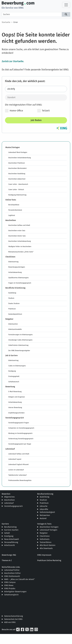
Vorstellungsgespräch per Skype (20, 444)
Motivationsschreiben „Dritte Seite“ (21, 252)
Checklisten (45, 536)
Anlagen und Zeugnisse (17, 397)
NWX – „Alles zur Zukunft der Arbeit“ (20, 579)
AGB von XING (10, 622)
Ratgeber (44, 533)
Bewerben (6, 494)
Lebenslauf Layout (15, 459)
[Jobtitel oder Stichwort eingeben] (36, 89)
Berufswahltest (14, 205)
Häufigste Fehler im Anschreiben (20, 246)
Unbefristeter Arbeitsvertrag (18, 345)
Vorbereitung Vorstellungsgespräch (21, 439)
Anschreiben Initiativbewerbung (20, 158)
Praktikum (12, 309)
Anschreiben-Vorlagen (49, 527)
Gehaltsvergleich (11, 595)
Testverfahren (46, 542)
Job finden (36, 120)
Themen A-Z (7, 560)
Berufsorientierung (45, 494)
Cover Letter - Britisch (16, 189)
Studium (11, 298)
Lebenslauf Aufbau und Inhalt (19, 454)
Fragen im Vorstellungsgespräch (20, 283)
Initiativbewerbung (15, 272)
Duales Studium (14, 303)
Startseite (6, 22)
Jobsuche (44, 506)
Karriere (5, 524)
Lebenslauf (9, 503)
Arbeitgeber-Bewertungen (15, 592)
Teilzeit (43, 111)
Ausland (43, 518)
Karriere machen (11, 530)
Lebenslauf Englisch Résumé (18, 464)
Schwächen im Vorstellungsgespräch (21, 428)
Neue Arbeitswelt (12, 539)
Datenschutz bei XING (13, 619)
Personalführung (11, 542)
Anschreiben (9, 500)
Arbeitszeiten (13, 324)
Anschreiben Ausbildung (17, 174)
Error (16, 22)
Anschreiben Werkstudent (17, 168)
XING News (9, 585)
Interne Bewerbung (15, 407)
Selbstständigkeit (47, 512)
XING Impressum (44, 555)
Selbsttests (45, 539)
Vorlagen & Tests (44, 524)
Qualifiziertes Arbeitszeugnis (18, 278)
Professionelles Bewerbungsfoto (20, 480)
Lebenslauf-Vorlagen (48, 530)
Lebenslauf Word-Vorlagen (18, 152)
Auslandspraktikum (15, 314)
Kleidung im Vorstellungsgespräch (20, 433)
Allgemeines (9, 497)
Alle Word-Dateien (48, 545)
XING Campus (10, 582)
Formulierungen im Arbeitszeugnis (20, 335)
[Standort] (36, 98)
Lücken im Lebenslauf (16, 470)
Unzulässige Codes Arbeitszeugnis (20, 340)
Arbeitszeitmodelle (15, 329)
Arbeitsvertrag (13, 262)
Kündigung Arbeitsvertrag (17, 195)
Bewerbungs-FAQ (9, 555)
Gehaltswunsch (14, 382)
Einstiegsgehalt (14, 376)
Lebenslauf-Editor (12, 570)
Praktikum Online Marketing (49, 560)
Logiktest (12, 215)
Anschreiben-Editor (12, 573)
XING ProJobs (10, 588)
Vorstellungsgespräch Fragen (19, 423)
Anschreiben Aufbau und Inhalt (19, 225)
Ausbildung (12, 293)
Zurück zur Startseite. (13, 61)
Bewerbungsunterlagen (17, 267)
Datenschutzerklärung (14, 616)
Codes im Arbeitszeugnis (17, 366)
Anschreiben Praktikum (17, 163)
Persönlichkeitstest (15, 210)
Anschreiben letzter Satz (17, 236)
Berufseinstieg (10, 527)
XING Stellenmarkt (12, 576)
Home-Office (14, 111)
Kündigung (12, 371)
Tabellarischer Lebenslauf (17, 475)
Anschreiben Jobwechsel (17, 179)
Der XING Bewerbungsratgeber (19, 350)
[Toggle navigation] (66, 5)
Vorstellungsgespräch (13, 506)
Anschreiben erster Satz (17, 231)
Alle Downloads (46, 548)
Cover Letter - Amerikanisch (18, 184)
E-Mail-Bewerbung (15, 392)
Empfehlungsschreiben (16, 413)
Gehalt (7, 533)
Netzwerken (45, 515)
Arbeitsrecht (10, 545)
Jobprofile (44, 509)
